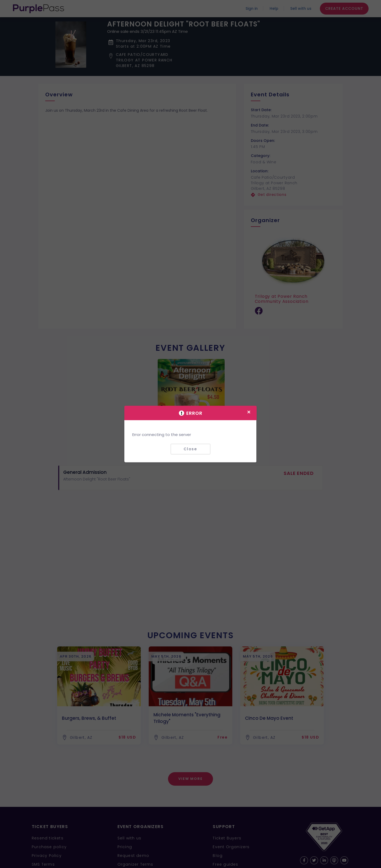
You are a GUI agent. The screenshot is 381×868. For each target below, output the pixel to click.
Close (190, 449)
